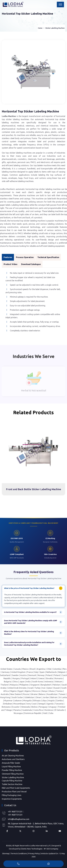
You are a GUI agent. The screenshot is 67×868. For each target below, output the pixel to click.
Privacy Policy (34, 853)
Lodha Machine (9, 116)
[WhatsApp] (49, 864)
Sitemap (6, 853)
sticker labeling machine (50, 189)
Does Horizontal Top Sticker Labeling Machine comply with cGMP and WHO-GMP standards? (31, 622)
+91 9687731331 (15, 812)
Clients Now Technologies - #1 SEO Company (39, 849)
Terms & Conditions (19, 853)
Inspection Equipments (12, 799)
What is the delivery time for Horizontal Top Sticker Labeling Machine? (29, 633)
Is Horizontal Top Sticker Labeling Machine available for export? (30, 612)
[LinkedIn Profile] (47, 831)
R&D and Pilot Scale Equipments (16, 788)
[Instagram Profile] (33, 831)
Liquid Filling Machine (11, 767)
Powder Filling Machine (12, 770)
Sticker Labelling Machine (55, 28)
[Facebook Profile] (7, 831)
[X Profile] (20, 831)
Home (40, 28)
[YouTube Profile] (60, 831)
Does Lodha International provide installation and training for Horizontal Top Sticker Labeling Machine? (29, 644)
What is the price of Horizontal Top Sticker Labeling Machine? (29, 588)
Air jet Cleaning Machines (13, 756)
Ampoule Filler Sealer (11, 763)
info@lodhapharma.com (19, 819)
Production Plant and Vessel (14, 792)
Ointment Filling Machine (13, 774)
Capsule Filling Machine (12, 781)
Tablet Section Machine (12, 784)
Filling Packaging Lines (12, 795)
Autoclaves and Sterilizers (13, 759)
